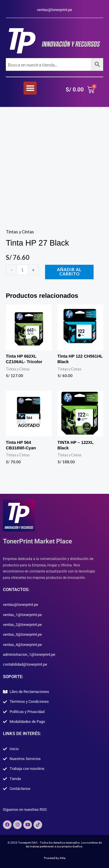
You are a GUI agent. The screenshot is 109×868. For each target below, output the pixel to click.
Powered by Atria (55, 858)
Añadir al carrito (69, 272)
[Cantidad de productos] (22, 270)
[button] (30, 88)
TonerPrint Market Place (37, 541)
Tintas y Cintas (20, 232)
